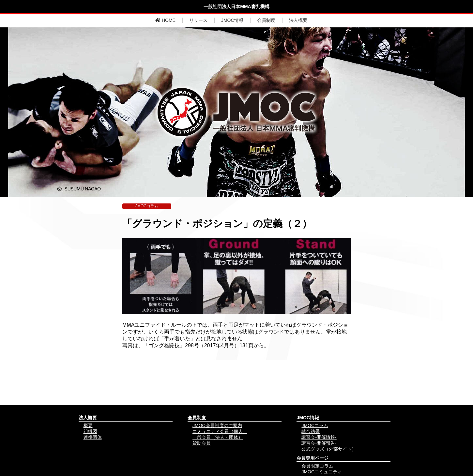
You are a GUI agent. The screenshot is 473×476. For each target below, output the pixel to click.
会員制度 (266, 20)
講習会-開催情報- (319, 437)
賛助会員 (202, 443)
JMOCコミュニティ (322, 472)
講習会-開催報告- (319, 443)
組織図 (90, 431)
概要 (88, 425)
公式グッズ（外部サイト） (329, 449)
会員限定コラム (317, 466)
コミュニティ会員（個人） (220, 431)
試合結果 (311, 431)
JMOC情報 (232, 20)
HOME (165, 20)
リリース (198, 20)
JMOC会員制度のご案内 (217, 425)
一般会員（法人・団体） (218, 437)
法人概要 (298, 20)
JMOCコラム (147, 206)
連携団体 (93, 437)
